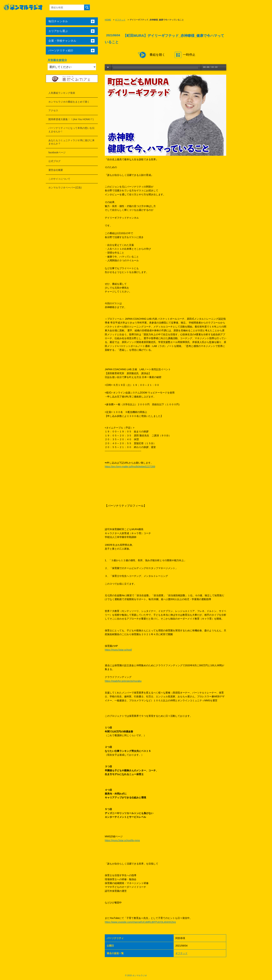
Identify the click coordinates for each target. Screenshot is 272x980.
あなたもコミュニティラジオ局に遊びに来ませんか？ (71, 142)
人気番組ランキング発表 (62, 93)
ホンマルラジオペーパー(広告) (65, 188)
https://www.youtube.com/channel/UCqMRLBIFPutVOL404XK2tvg (140, 922)
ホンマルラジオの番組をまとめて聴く (69, 102)
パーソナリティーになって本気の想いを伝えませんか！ (71, 130)
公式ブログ (54, 161)
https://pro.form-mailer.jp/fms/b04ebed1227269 (130, 467)
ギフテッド (120, 20)
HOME (108, 20)
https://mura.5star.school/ (118, 650)
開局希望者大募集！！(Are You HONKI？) (71, 119)
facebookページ (57, 152)
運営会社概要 (56, 170)
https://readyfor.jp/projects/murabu (123, 681)
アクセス (53, 110)
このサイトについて (59, 179)
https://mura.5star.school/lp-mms (122, 840)
